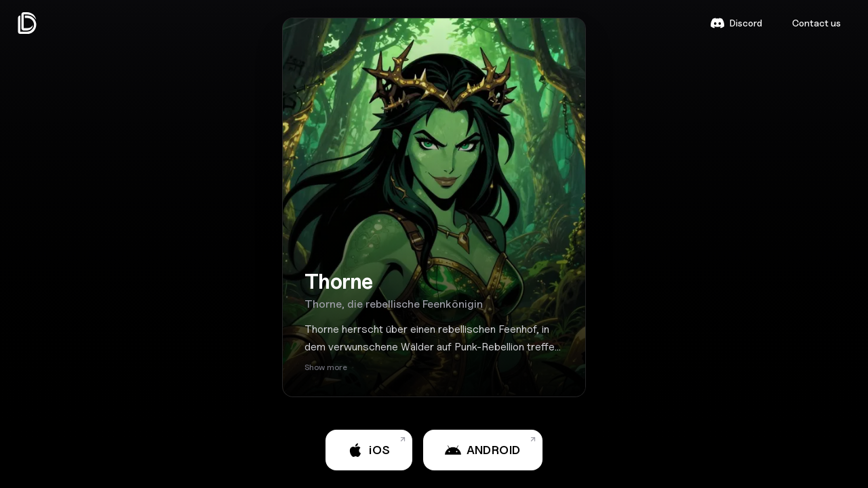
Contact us (816, 23)
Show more (326, 367)
